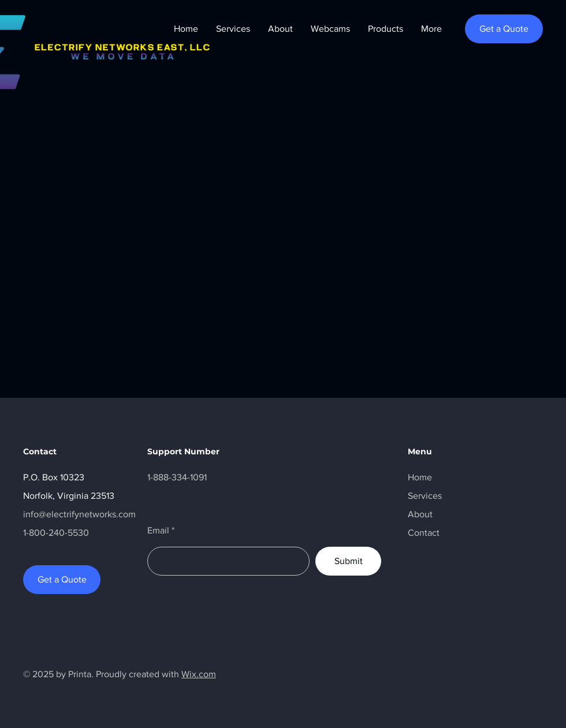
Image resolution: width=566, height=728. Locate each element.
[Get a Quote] (504, 29)
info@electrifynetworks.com (79, 514)
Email (158, 531)
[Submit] (348, 561)
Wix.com (199, 674)
